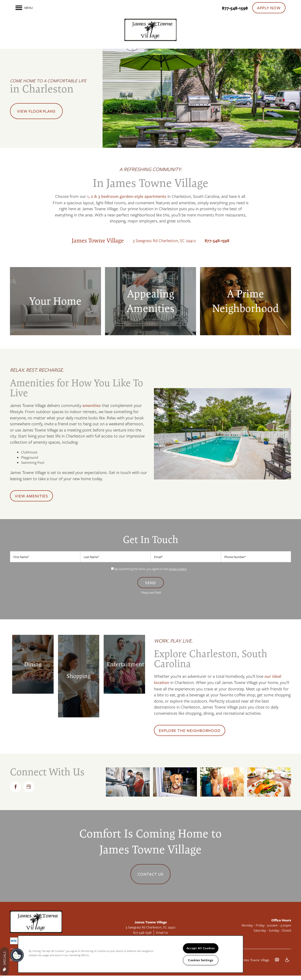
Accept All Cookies (201, 948)
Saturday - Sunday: (267, 930)
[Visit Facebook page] (16, 787)
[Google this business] (29, 787)
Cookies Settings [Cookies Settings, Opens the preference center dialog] (201, 960)
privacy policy (178, 569)
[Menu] (24, 8)
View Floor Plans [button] (36, 111)
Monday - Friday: (253, 925)
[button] (269, 8)
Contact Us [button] (150, 874)
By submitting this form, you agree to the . (151, 569)
